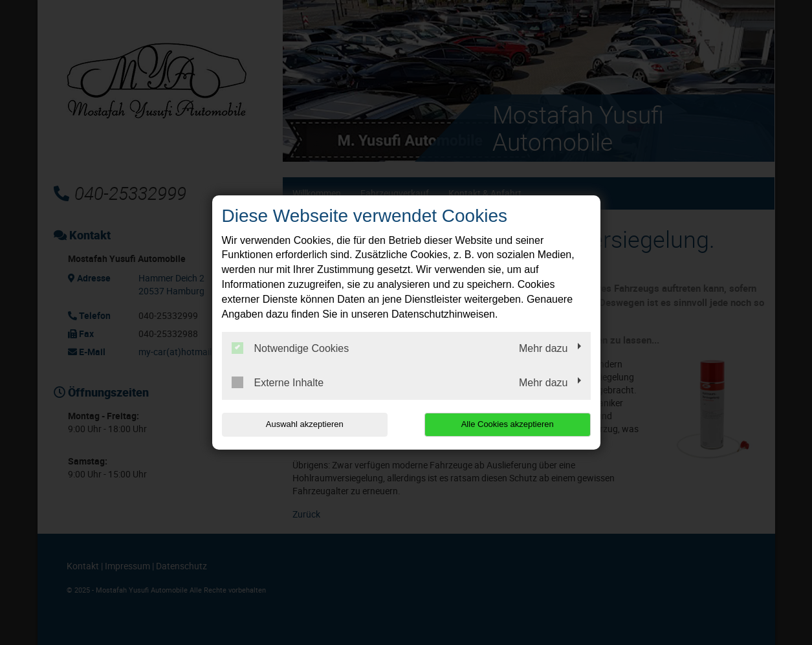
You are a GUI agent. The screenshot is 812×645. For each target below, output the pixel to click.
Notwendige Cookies (291, 348)
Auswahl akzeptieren (305, 424)
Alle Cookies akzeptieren (508, 424)
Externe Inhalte (278, 382)
